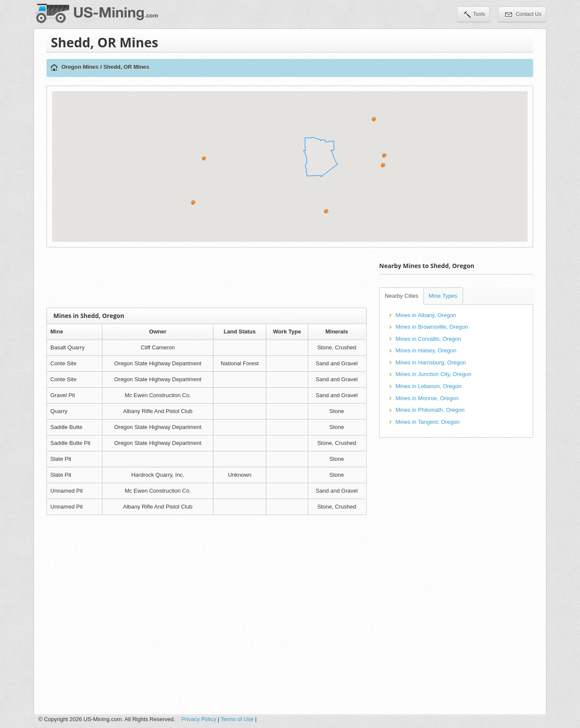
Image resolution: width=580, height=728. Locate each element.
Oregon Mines (80, 67)
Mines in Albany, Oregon (426, 315)
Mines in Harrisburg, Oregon (430, 362)
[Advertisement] (207, 278)
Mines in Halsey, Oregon (426, 350)
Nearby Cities (401, 296)
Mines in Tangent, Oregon (427, 422)
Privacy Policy (199, 719)
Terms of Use (237, 719)
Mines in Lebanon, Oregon (428, 386)
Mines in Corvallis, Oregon (428, 339)
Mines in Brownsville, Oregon (432, 327)
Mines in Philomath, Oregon (430, 410)
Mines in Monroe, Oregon (427, 398)
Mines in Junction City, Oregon (433, 374)
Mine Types (443, 296)
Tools (474, 15)
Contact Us (523, 15)
